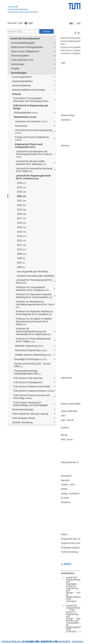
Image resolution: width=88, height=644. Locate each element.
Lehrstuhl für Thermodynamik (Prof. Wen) (34, 281)
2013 (22, 236)
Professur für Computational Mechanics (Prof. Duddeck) (32, 289)
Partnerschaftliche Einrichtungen (29, 90)
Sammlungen (18, 64)
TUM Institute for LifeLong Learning (30, 414)
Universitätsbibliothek (18, 9)
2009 (22, 254)
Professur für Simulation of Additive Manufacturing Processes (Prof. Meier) (34, 322)
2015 (22, 227)
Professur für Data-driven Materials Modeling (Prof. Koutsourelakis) (34, 296)
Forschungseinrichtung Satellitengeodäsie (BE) (28, 372)
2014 (22, 232)
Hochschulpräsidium (22, 81)
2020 (22, 205)
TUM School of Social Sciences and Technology (31, 397)
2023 (22, 192)
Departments (25, 117)
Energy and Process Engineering (32, 138)
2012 (22, 240)
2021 (22, 201)
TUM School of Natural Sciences (33, 391)
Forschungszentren (22, 77)
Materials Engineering (29, 346)
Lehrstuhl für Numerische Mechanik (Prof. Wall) (34, 170)
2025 (22, 183)
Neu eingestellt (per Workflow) (32, 272)
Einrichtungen (19, 73)
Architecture (21, 126)
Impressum (78, 641)
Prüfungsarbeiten (26, 113)
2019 (22, 210)
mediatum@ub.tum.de (13, 641)
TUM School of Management (28, 382)
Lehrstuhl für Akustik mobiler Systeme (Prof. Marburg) (31, 163)
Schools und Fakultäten (71, 47)
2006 (21, 267)
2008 (21, 258)
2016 (22, 223)
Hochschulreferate (21, 86)
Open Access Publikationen (25, 51)
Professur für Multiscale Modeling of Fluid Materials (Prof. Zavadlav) (34, 313)
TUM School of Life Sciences (28, 378)
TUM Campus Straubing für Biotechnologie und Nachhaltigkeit (30, 404)
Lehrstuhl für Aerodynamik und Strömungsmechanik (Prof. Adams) (34, 154)
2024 (22, 187)
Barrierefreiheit (63, 641)
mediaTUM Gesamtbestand (25, 39)
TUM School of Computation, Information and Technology (31, 100)
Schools (16, 94)
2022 (22, 196)
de (71, 23)
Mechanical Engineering (31, 350)
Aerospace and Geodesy (31, 121)
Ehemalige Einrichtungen (30, 359)
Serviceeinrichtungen (23, 409)
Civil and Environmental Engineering (34, 131)
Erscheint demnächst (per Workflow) (36, 276)
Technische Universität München (23, 12)
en (79, 23)
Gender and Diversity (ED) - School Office (32, 365)
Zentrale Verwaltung (22, 422)
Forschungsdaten (20, 56)
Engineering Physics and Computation (29, 146)
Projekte (15, 68)
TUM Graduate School (23, 418)
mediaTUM (13, 7)
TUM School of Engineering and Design (30, 107)
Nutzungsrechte (31, 641)
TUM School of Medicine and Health (31, 386)
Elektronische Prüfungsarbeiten (27, 47)
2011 (22, 245)
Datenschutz (47, 641)
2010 (22, 249)
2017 (22, 218)
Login (28, 23)
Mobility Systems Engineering (33, 355)
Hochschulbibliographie (23, 43)
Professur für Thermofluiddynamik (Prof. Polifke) (33, 340)
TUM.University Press (22, 60)
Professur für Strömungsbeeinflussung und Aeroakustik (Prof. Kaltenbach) (34, 331)
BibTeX (66, 564)
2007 (21, 263)
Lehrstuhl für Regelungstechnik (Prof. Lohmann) (33, 177)
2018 (22, 214)
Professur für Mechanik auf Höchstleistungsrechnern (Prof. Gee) (35, 304)
